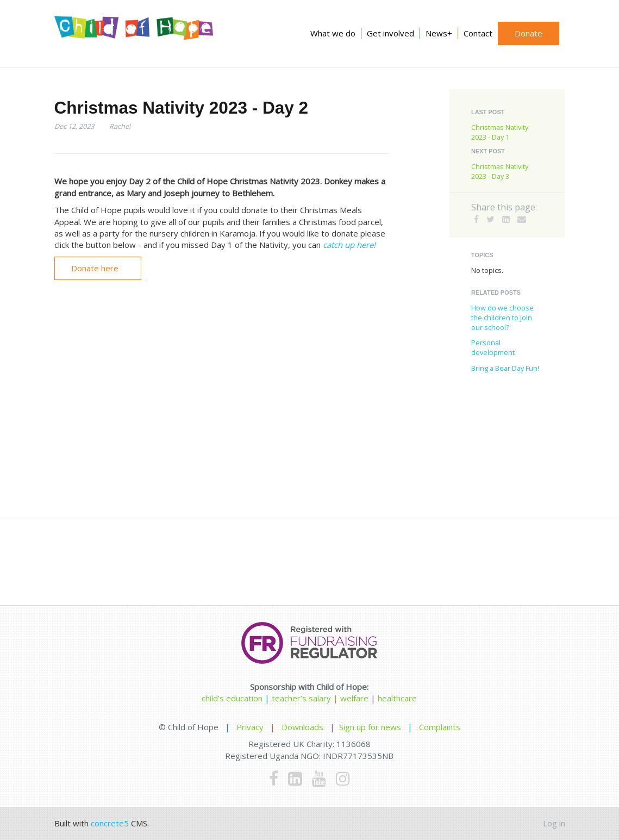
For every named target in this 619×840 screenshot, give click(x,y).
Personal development (493, 347)
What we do (333, 33)
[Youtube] (319, 778)
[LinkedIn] (506, 219)
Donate (529, 33)
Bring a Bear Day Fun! (505, 368)
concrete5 (110, 823)
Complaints (440, 727)
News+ (439, 33)
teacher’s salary (301, 698)
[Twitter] (490, 219)
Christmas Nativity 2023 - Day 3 (500, 171)
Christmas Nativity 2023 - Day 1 (500, 132)
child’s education (232, 698)
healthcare (397, 698)
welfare (355, 698)
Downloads (302, 727)
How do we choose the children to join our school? (502, 318)
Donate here (95, 268)
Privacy (250, 727)
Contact (478, 33)
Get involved (390, 33)
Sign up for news (370, 727)
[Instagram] (343, 778)
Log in (554, 823)
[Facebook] (476, 219)
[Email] (522, 219)
